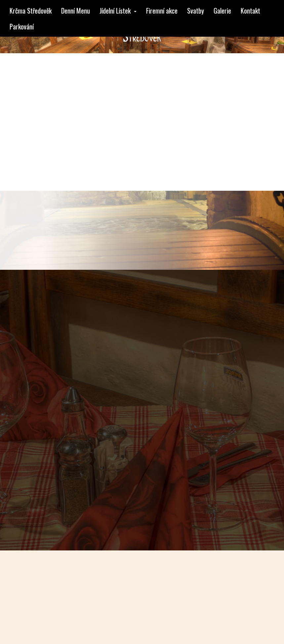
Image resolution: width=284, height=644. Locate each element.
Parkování (22, 26)
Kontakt (250, 11)
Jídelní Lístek (118, 11)
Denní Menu (76, 11)
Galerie (222, 11)
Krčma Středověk (31, 11)
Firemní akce (162, 11)
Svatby (196, 11)
